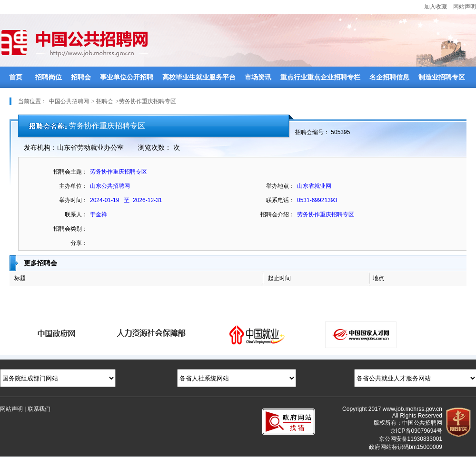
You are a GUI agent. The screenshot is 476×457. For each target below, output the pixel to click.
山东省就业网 (314, 186)
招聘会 (81, 77)
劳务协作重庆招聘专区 (326, 214)
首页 (16, 77)
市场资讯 (258, 77)
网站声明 (465, 7)
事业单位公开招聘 (127, 77)
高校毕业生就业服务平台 (199, 77)
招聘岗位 (49, 77)
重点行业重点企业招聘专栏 (320, 77)
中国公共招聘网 (69, 101)
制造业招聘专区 (442, 77)
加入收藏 (436, 7)
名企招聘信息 (389, 77)
